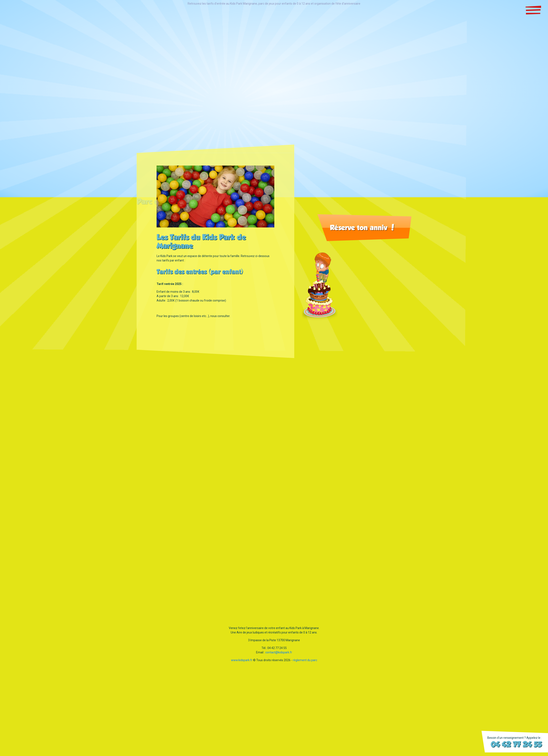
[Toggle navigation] (533, 10)
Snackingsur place (26, 17)
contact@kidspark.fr (279, 655)
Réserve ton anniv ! (362, 230)
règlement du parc (305, 662)
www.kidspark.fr (242, 662)
